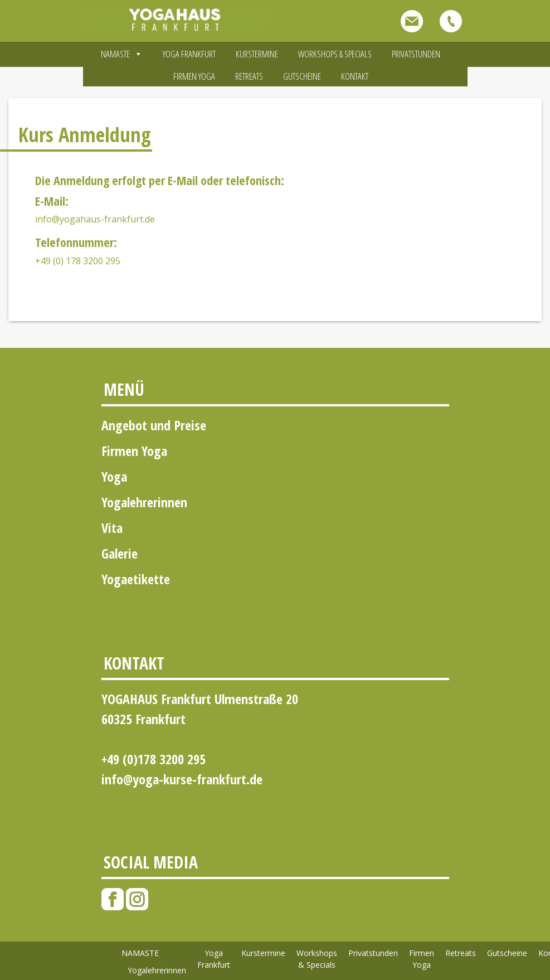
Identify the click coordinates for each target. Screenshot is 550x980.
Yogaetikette (136, 579)
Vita (112, 528)
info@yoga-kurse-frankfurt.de (182, 779)
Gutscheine (302, 76)
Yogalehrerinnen (144, 502)
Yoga (114, 476)
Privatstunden (416, 54)
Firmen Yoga (194, 76)
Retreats (249, 76)
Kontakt (355, 76)
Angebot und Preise (154, 425)
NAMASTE (122, 54)
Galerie (120, 553)
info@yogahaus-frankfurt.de (95, 219)
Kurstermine (257, 54)
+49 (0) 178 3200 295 (78, 261)
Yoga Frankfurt (189, 54)
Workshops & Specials (335, 54)
